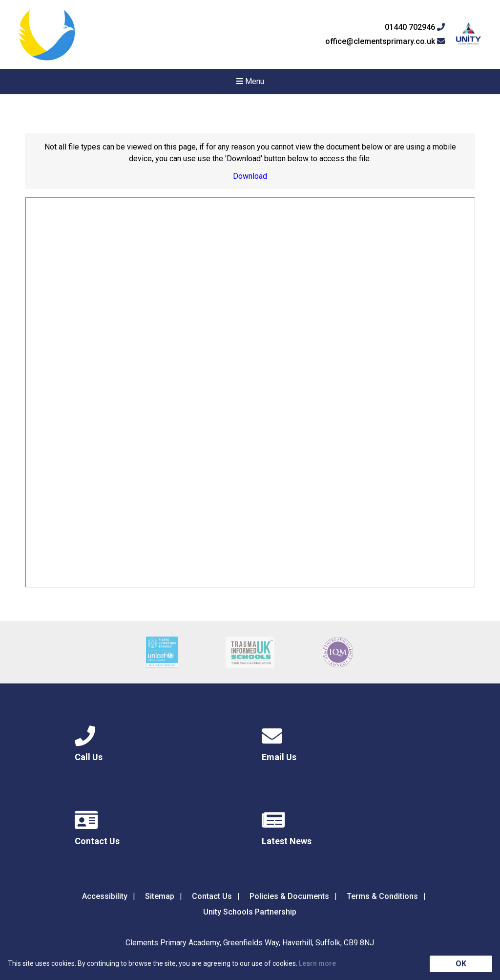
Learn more (317, 963)
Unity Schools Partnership (250, 912)
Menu (250, 81)
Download (250, 176)
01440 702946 (415, 27)
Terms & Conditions (382, 896)
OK (461, 964)
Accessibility (105, 896)
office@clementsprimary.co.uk (385, 42)
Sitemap (160, 896)
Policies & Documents (289, 896)
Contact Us (212, 896)
